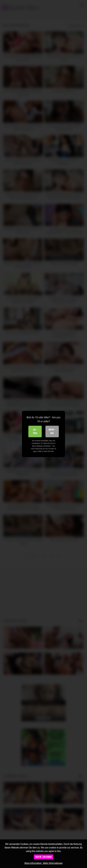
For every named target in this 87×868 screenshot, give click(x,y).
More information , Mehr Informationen (43, 863)
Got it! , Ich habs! (44, 857)
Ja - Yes (35, 431)
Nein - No (52, 431)
